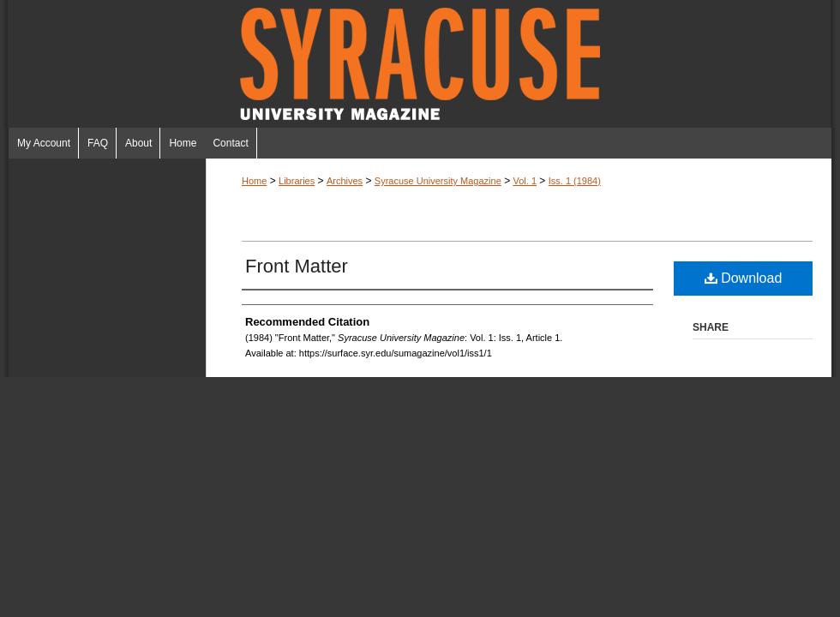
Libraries (297, 181)
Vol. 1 (525, 181)
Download (744, 278)
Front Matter (297, 266)
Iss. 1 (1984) (575, 181)
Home (254, 181)
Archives (345, 181)
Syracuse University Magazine (420, 64)
